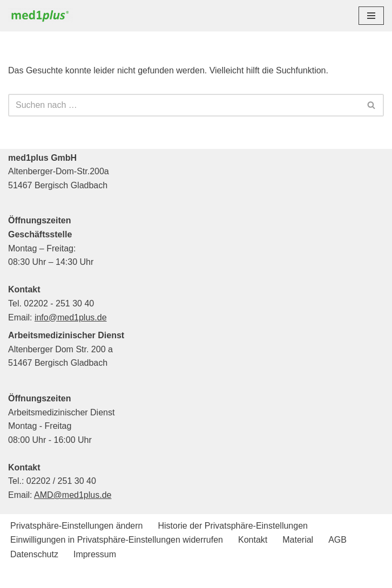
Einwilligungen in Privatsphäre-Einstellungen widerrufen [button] (117, 540)
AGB (337, 540)
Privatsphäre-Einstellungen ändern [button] (76, 526)
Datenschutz (34, 554)
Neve (141, 576)
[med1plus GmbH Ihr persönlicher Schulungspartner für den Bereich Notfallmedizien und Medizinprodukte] (43, 16)
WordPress (240, 576)
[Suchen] (184, 105)
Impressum (95, 554)
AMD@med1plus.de (73, 495)
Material (298, 540)
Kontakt (253, 540)
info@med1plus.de (71, 317)
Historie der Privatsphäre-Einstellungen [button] (232, 526)
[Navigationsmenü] (371, 16)
